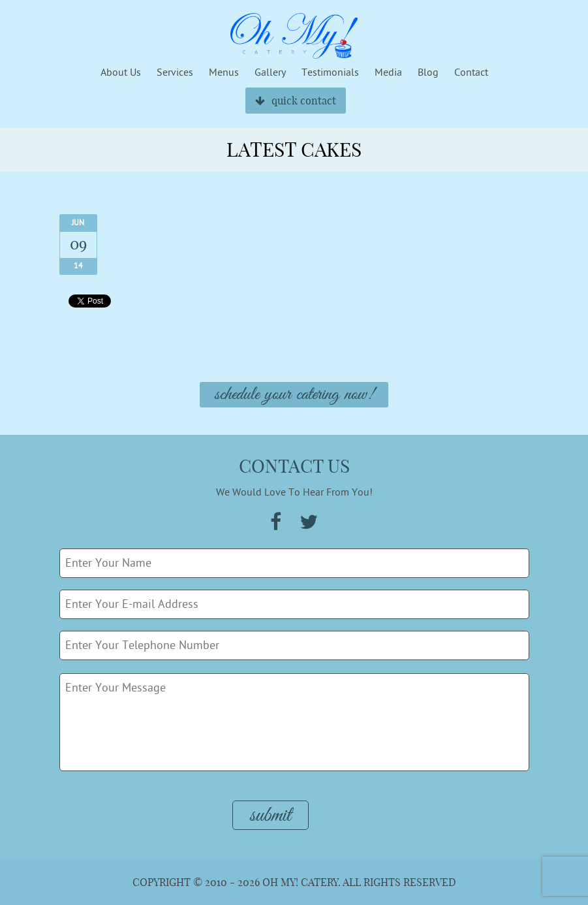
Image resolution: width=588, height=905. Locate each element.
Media (388, 72)
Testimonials (330, 72)
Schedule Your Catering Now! (294, 395)
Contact (471, 72)
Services (175, 72)
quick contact (296, 101)
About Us (121, 72)
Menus (224, 72)
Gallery (270, 72)
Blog (428, 72)
